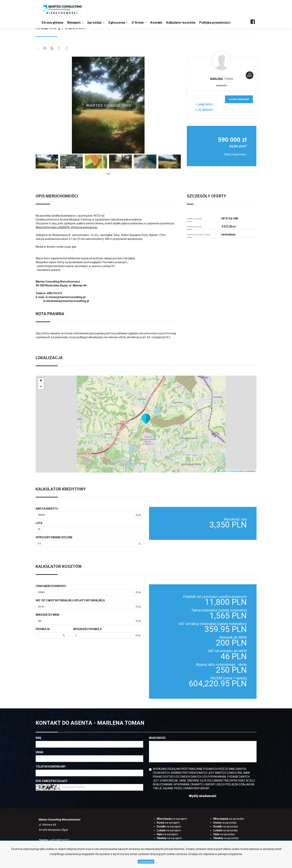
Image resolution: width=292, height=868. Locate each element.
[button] (146, 419)
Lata (39, 523)
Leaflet (222, 471)
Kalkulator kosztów (181, 22)
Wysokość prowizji (87, 629)
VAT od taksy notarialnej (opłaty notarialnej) (70, 600)
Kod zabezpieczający (52, 781)
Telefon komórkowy (51, 767)
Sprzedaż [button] (96, 22)
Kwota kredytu (47, 509)
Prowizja (43, 629)
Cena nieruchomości (51, 586)
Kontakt (156, 22)
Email (40, 752)
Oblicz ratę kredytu (235, 154)
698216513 (204, 105)
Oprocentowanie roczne (54, 537)
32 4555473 (204, 110)
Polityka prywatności (215, 22)
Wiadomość (157, 738)
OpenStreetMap (237, 471)
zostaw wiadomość (239, 99)
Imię (38, 738)
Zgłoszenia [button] (118, 22)
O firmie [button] (139, 22)
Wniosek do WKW (47, 615)
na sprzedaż (229, 819)
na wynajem (172, 819)
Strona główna (52, 22)
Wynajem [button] (75, 22)
